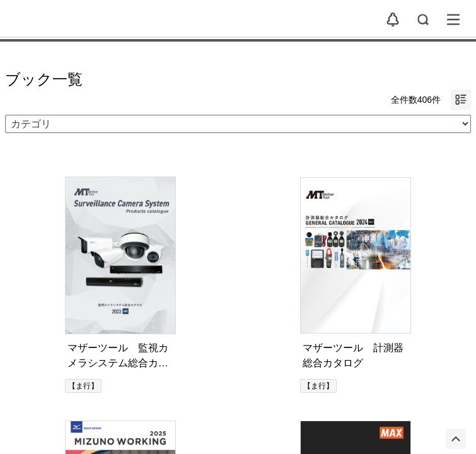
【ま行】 (83, 386)
